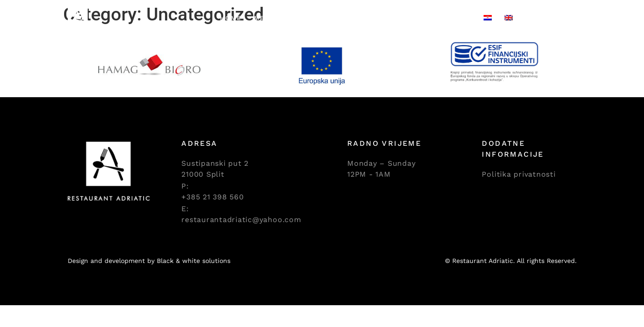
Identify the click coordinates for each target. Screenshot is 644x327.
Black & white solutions (194, 261)
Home (231, 18)
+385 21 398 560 (212, 197)
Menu (265, 18)
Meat (327, 18)
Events (364, 18)
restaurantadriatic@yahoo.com (241, 220)
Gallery (407, 18)
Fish (296, 18)
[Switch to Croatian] (488, 18)
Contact (454, 18)
